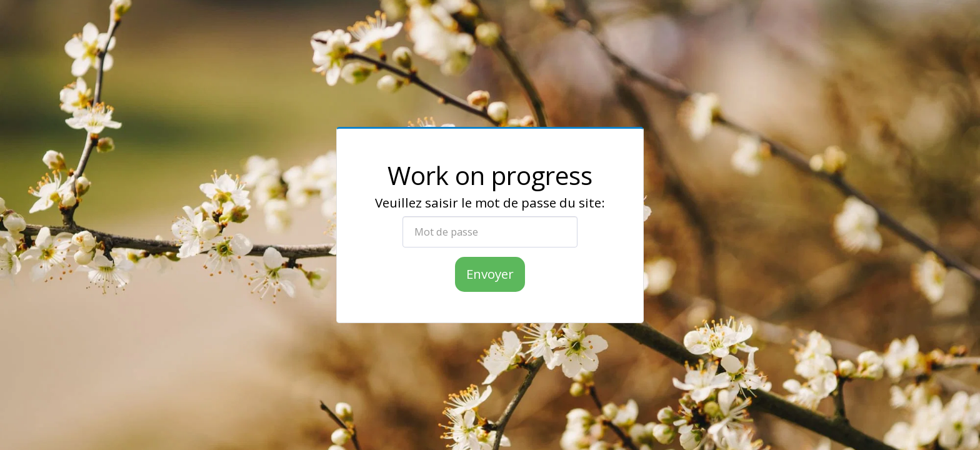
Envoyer (490, 274)
